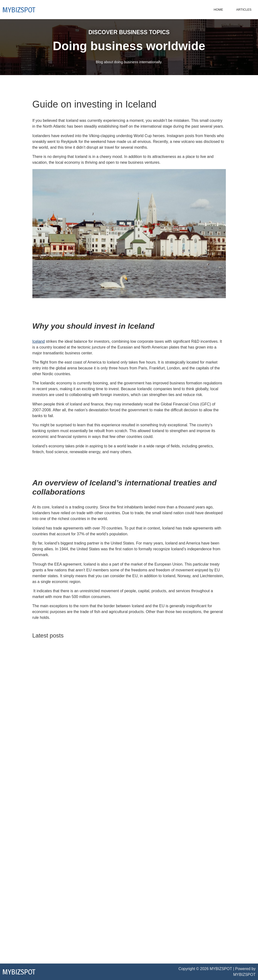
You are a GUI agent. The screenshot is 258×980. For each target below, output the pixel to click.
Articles (244, 10)
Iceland (39, 341)
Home (218, 10)
